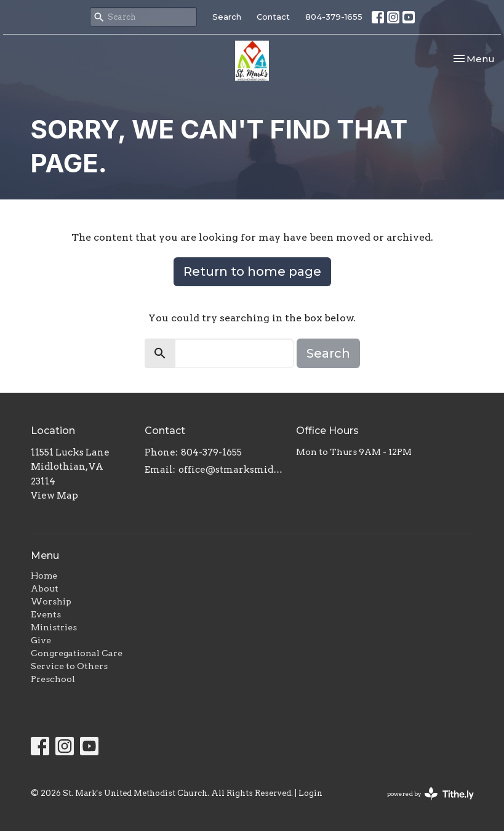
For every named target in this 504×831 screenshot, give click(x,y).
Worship (51, 601)
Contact (273, 17)
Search (227, 17)
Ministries (54, 627)
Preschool (53, 679)
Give (41, 640)
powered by (430, 794)
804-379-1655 (334, 17)
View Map (54, 496)
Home (44, 576)
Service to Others (69, 666)
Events (46, 614)
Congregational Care (77, 653)
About (45, 588)
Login (310, 793)
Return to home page (252, 271)
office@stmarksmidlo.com (231, 470)
